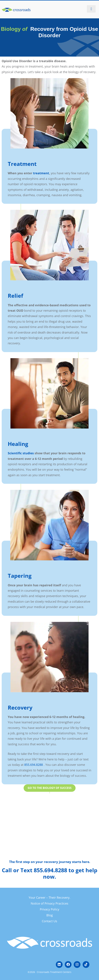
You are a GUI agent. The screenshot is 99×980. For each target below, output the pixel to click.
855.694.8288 (34, 765)
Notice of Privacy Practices (49, 903)
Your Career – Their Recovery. (49, 897)
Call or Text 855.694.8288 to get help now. (50, 873)
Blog (50, 915)
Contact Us (49, 921)
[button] (91, 9)
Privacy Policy (49, 909)
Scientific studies (21, 453)
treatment (41, 173)
